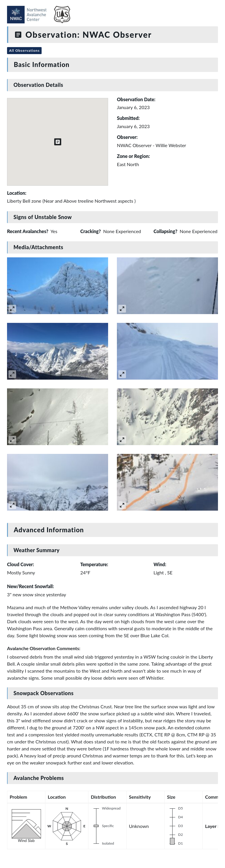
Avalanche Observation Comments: (44, 648)
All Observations (24, 50)
